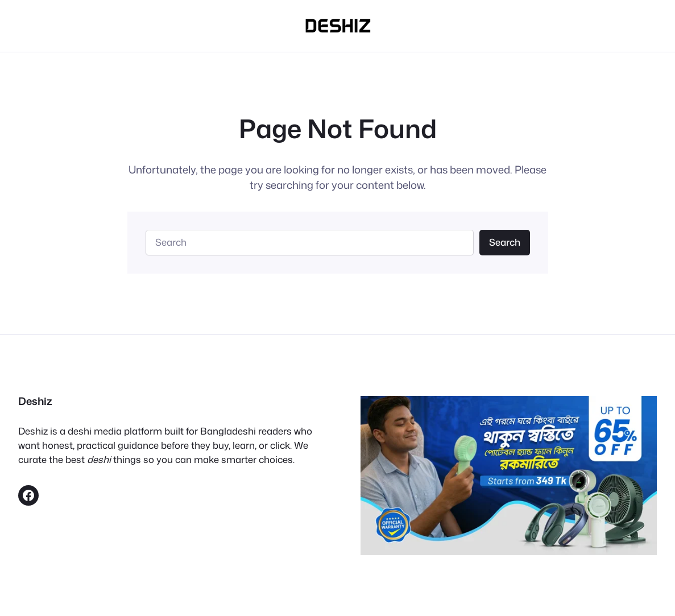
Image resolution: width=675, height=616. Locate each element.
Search (505, 242)
